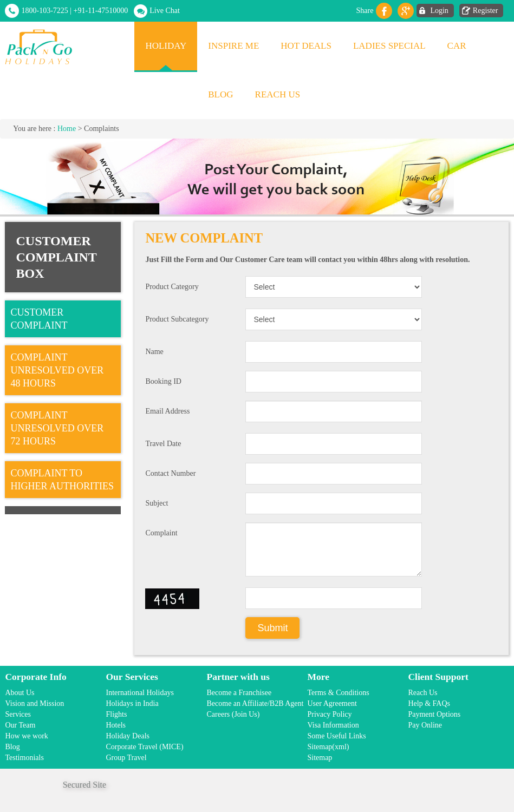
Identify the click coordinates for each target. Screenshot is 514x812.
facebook (384, 11)
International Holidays (140, 693)
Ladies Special (389, 46)
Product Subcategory (177, 319)
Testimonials (24, 758)
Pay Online (425, 725)
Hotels (116, 725)
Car (457, 46)
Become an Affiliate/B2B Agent (255, 703)
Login (439, 11)
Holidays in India (132, 703)
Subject (157, 503)
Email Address (167, 411)
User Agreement (332, 703)
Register (486, 11)
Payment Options (434, 714)
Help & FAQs (429, 703)
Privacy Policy (329, 714)
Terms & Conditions (338, 693)
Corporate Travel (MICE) (144, 747)
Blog (220, 94)
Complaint (161, 533)
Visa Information (333, 725)
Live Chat (165, 11)
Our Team (20, 725)
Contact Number (170, 473)
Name (154, 352)
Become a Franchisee (239, 693)
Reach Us (278, 94)
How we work (26, 736)
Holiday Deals (127, 736)
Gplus (406, 11)
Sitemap (320, 758)
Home (67, 129)
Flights (116, 714)
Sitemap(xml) (328, 747)
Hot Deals (306, 46)
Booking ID (163, 381)
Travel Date (163, 444)
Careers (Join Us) (233, 714)
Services (18, 714)
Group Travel (126, 758)
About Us (19, 693)
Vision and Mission (34, 703)
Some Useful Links (336, 736)
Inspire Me (233, 46)
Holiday (166, 46)
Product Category (172, 287)
